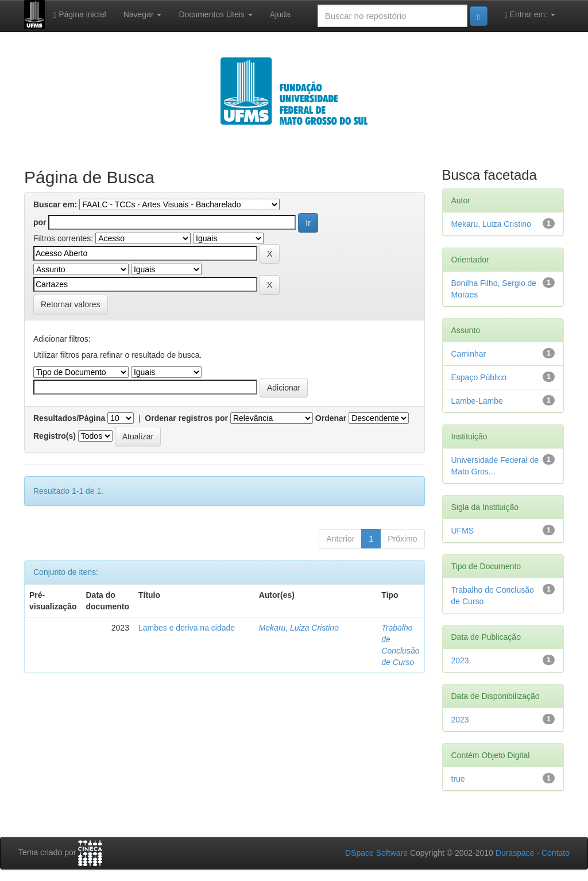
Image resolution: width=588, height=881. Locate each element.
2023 (460, 660)
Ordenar (331, 418)
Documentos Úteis (215, 14)
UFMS (463, 531)
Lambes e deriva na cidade (187, 628)
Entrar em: (530, 15)
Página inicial (80, 15)
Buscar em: (55, 204)
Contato (556, 853)
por (40, 222)
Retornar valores (71, 304)
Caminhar (469, 354)
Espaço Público (479, 377)
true (458, 779)
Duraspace (515, 853)
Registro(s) (55, 436)
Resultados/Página (69, 418)
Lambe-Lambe (477, 401)
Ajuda (280, 14)
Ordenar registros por (186, 418)
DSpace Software (376, 853)
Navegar (143, 14)
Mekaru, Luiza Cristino (299, 628)
